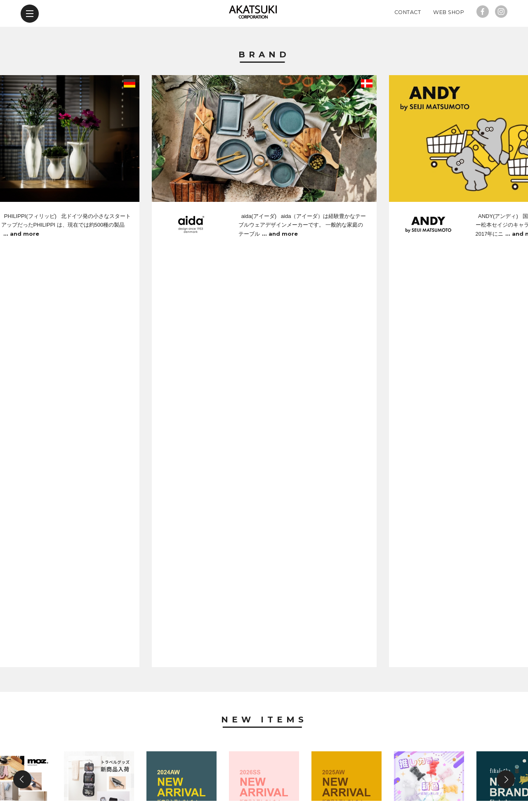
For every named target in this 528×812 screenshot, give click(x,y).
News (264, 522)
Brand (264, 82)
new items (152, 764)
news (198, 764)
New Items (264, 327)
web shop (370, 764)
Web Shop (449, 39)
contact (319, 764)
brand (105, 764)
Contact (408, 39)
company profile (256, 764)
